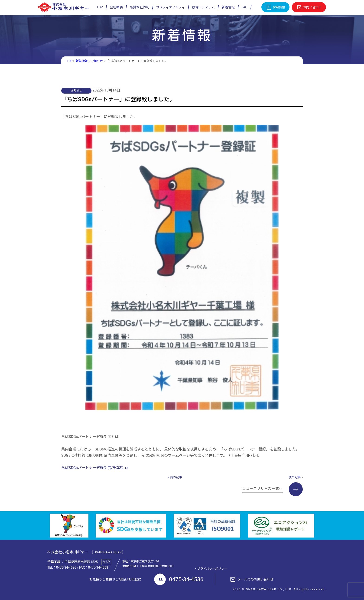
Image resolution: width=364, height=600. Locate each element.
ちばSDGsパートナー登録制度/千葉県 (93, 468)
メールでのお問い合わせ (256, 579)
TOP (100, 7)
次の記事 (295, 477)
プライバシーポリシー (212, 569)
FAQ (245, 7)
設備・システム (203, 7)
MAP (106, 562)
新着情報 (228, 7)
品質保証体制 (140, 7)
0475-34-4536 (179, 579)
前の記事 (176, 477)
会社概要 (116, 7)
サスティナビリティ (171, 7)
